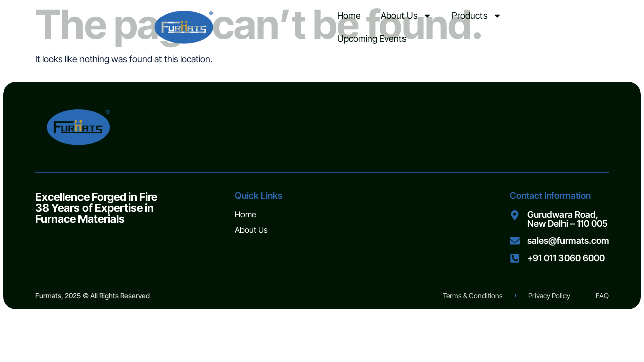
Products (477, 16)
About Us (406, 16)
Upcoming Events (372, 38)
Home (349, 15)
